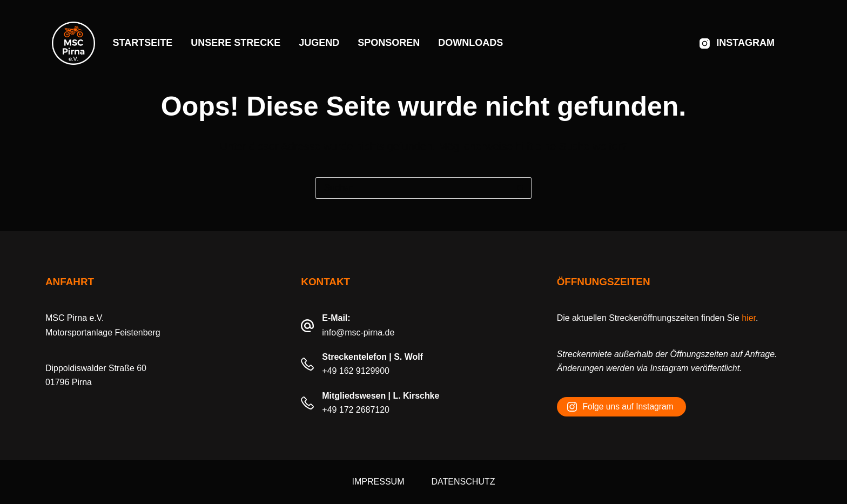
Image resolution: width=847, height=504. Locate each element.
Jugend (319, 43)
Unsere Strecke (236, 43)
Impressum (378, 482)
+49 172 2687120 (356, 410)
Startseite (143, 43)
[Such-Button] (521, 188)
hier (749, 318)
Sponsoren (389, 43)
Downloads (470, 43)
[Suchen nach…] (413, 188)
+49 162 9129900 (356, 371)
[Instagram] (737, 43)
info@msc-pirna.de (358, 332)
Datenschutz (463, 482)
